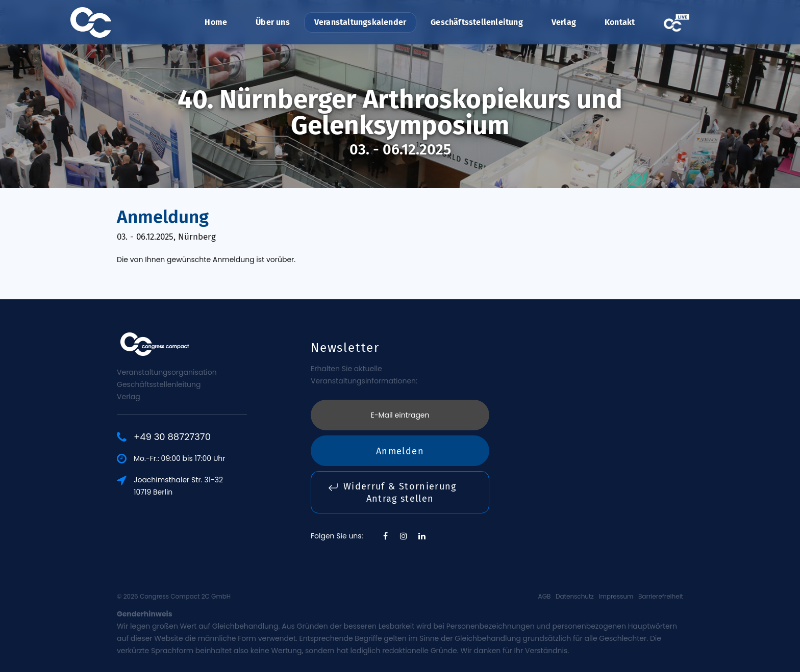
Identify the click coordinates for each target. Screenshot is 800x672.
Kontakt (620, 22)
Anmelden (400, 451)
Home (216, 22)
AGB (545, 596)
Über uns (273, 22)
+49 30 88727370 (172, 437)
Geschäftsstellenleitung (477, 22)
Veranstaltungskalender (360, 22)
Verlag (564, 22)
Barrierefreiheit (661, 596)
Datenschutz (575, 596)
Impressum (616, 596)
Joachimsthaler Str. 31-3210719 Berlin (178, 486)
